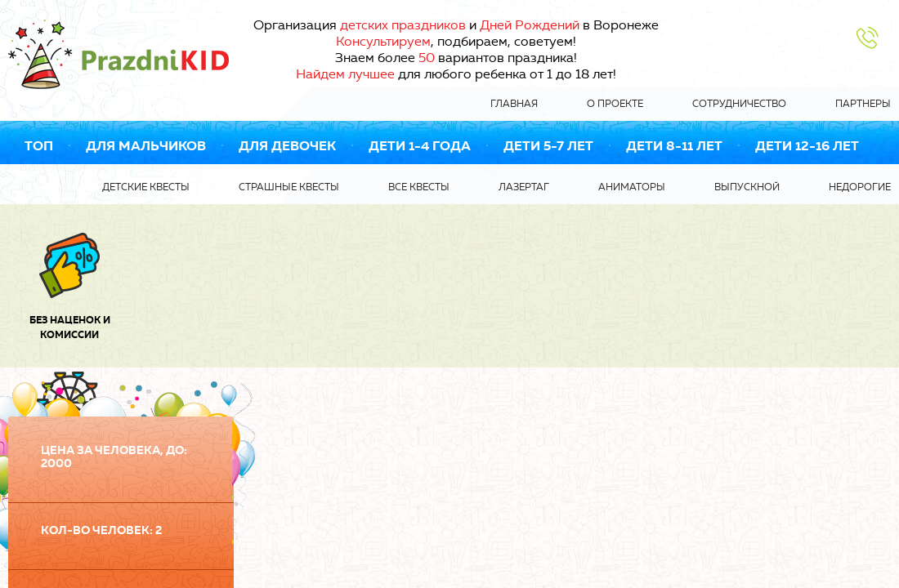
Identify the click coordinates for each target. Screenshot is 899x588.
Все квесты (419, 187)
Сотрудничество (739, 103)
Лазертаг (524, 187)
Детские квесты (146, 187)
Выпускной (747, 187)
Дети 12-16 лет (807, 146)
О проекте (615, 103)
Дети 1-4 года (420, 146)
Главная (514, 103)
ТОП (39, 146)
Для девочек (287, 146)
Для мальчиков (146, 146)
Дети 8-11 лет (674, 146)
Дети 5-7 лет (548, 146)
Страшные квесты (289, 187)
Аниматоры (632, 187)
